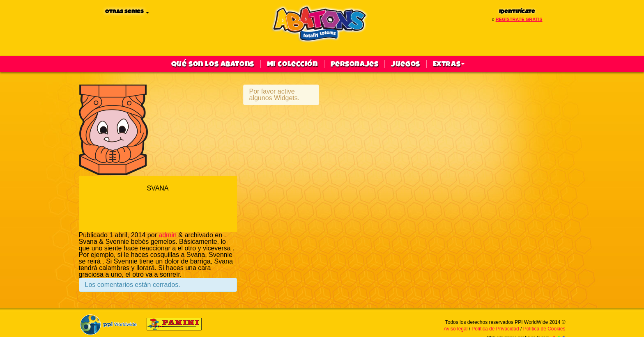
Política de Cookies (544, 329)
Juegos (405, 64)
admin (168, 235)
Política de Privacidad (495, 329)
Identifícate (517, 12)
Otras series (127, 12)
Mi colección (292, 64)
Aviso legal (456, 329)
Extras (449, 64)
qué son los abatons (213, 64)
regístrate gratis (519, 19)
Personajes (355, 64)
